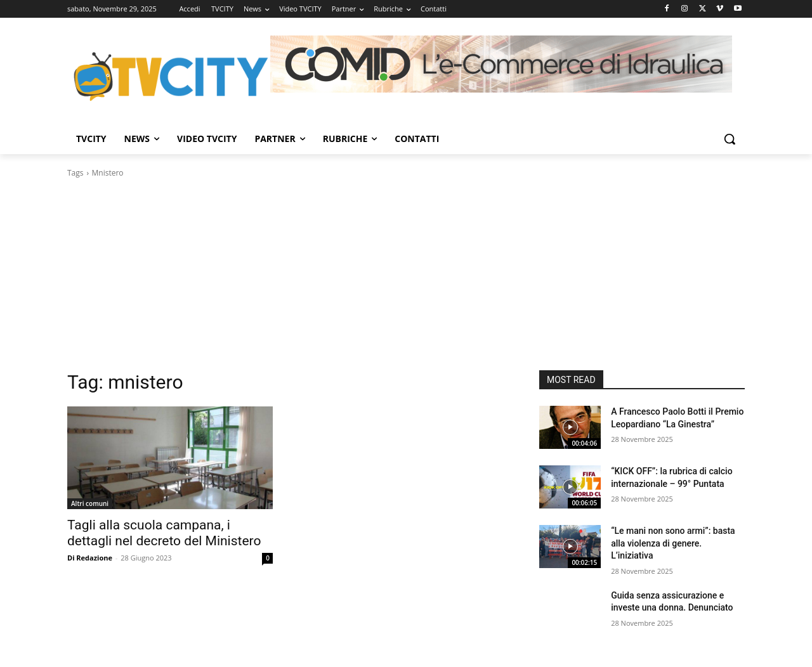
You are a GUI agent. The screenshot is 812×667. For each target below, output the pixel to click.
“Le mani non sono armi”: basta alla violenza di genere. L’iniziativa (673, 543)
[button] (730, 139)
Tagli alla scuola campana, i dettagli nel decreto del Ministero (164, 533)
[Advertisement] (406, 275)
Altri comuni (90, 503)
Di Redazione (90, 558)
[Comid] (501, 64)
